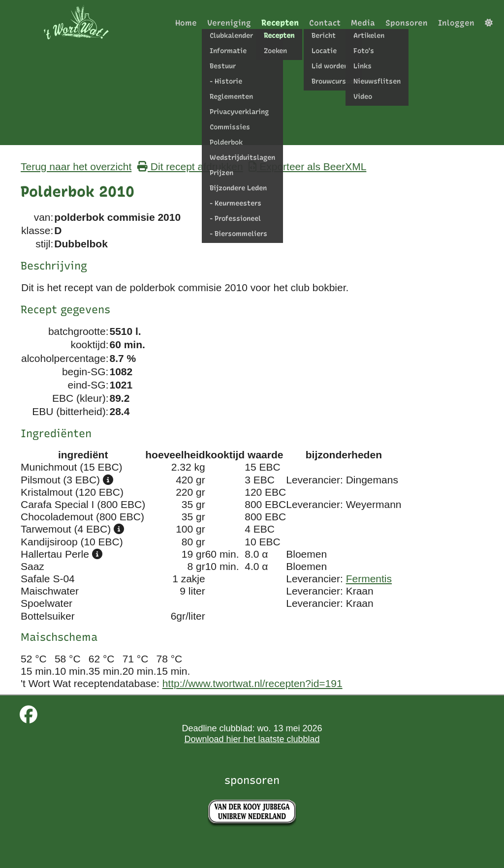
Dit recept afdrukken (190, 166)
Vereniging (229, 23)
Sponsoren (407, 23)
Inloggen (456, 23)
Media (363, 23)
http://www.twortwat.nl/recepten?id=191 (252, 683)
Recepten (280, 23)
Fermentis (369, 579)
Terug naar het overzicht (76, 166)
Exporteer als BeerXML (307, 166)
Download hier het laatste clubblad (252, 739)
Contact (325, 23)
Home (186, 23)
